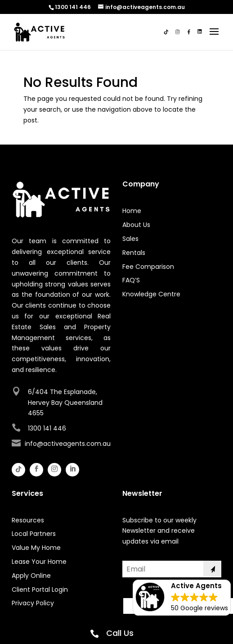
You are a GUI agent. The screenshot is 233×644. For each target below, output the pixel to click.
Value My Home (36, 548)
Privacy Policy (33, 603)
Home (132, 211)
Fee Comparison (148, 267)
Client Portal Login (40, 590)
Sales (130, 239)
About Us (136, 225)
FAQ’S (131, 280)
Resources (28, 520)
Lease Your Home (39, 562)
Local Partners (34, 534)
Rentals (134, 253)
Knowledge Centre (151, 294)
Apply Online (31, 576)
